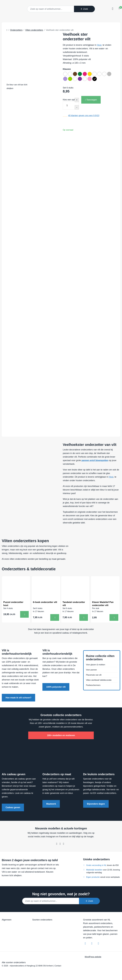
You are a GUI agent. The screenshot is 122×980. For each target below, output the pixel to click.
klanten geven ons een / (84, 117)
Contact (58, 967)
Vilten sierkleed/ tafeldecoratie (100, 681)
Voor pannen (92, 670)
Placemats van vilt (95, 675)
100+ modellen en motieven (61, 736)
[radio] (66, 74)
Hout (99, 45)
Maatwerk (51, 805)
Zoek (84, 9)
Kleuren (67, 69)
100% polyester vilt (56, 688)
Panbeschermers (94, 687)
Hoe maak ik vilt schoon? (18, 699)
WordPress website (93, 958)
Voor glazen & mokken (97, 664)
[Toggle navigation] (112, 9)
